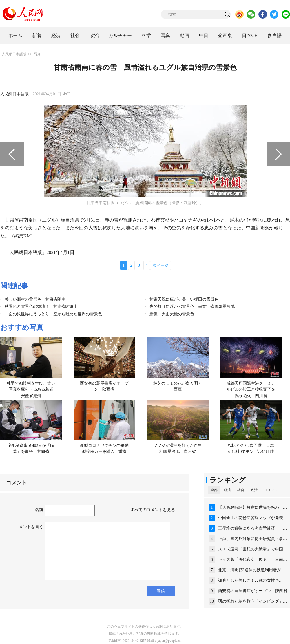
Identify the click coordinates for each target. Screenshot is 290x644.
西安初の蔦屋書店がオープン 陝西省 (253, 591)
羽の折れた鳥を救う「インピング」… (253, 601)
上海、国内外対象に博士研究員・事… (253, 539)
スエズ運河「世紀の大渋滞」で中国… (253, 549)
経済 (56, 35)
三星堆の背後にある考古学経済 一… (253, 528)
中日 (204, 35)
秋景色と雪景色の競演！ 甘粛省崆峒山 (41, 307)
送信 (161, 591)
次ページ (160, 265)
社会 (75, 35)
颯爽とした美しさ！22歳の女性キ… (251, 580)
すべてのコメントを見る (153, 510)
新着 (37, 35)
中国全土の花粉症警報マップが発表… (253, 518)
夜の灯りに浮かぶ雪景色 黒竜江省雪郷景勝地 (192, 307)
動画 (185, 35)
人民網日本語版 (14, 54)
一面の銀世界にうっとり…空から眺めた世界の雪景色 (53, 314)
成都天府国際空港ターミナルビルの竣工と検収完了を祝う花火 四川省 (251, 389)
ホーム (15, 35)
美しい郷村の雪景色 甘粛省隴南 (35, 299)
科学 (146, 35)
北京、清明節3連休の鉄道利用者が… (252, 570)
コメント (271, 490)
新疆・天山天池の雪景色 (172, 314)
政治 (94, 35)
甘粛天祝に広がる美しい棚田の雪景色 (184, 299)
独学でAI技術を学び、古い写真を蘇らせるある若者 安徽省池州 (32, 389)
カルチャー (120, 35)
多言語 (275, 35)
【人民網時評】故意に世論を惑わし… (253, 507)
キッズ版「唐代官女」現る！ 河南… (253, 560)
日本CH (250, 35)
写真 (165, 35)
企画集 (225, 35)
